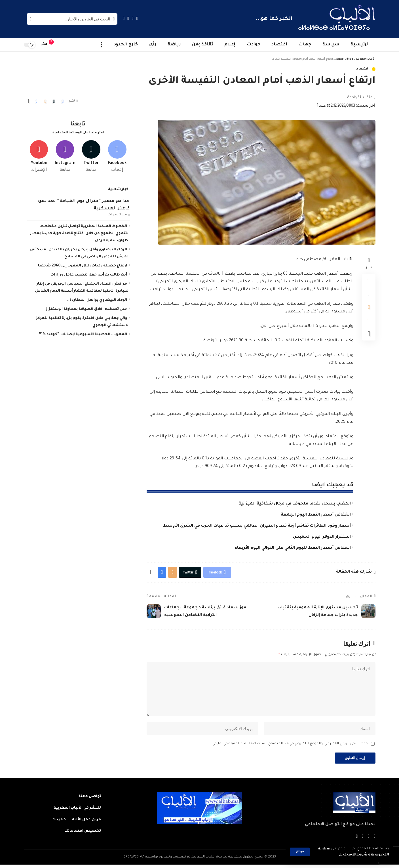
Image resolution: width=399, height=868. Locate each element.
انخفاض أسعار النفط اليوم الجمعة (316, 515)
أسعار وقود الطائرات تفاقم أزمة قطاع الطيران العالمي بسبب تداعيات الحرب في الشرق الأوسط (257, 526)
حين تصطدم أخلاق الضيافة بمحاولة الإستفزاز (86, 308)
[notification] (54, 45)
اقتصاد (363, 69)
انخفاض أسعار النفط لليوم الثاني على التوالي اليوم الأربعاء (293, 548)
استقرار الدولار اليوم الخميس (322, 537)
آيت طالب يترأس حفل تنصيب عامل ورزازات (89, 274)
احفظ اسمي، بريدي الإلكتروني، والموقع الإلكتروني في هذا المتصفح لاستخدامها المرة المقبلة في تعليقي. (290, 746)
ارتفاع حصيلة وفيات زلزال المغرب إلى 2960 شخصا (83, 265)
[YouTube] (128, 18)
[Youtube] (39, 155)
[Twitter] (133, 18)
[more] (102, 45)
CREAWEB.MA (134, 860)
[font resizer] (45, 45)
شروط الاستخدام (352, 855)
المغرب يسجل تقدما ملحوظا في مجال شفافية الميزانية (295, 504)
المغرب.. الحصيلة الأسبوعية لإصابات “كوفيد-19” (83, 334)
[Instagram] (124, 18)
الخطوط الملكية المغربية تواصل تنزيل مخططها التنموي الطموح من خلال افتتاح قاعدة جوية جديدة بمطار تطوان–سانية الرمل (80, 233)
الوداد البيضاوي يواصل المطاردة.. (97, 299)
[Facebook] (137, 18)
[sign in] (63, 45)
